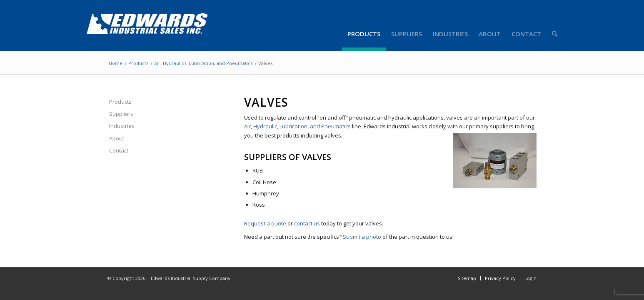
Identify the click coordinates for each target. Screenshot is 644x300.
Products (138, 63)
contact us (307, 223)
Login (530, 278)
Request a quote (265, 223)
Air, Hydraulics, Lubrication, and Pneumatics (203, 63)
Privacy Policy (500, 278)
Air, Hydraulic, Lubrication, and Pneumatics (297, 126)
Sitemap (467, 278)
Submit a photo (362, 237)
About (117, 138)
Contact (119, 150)
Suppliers (121, 114)
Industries (122, 126)
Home (116, 63)
